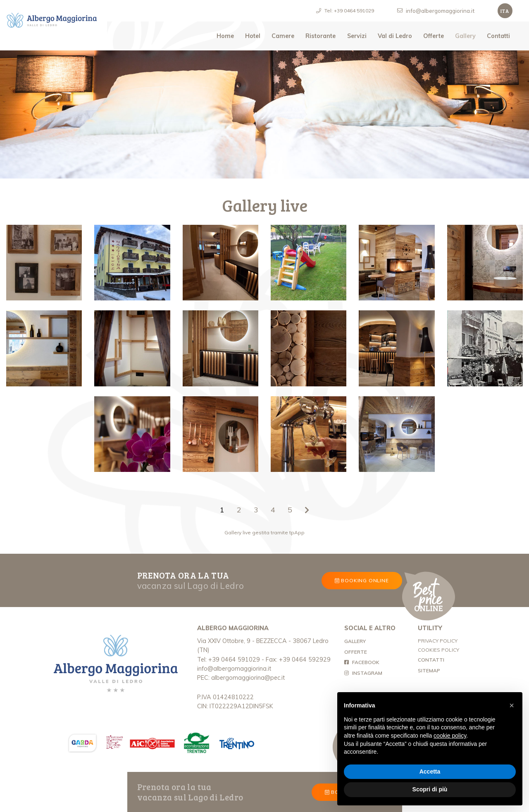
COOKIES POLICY (438, 650)
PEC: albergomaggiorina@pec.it (241, 678)
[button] (512, 705)
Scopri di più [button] (430, 789)
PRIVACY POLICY (438, 641)
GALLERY (375, 640)
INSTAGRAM (363, 673)
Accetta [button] (430, 772)
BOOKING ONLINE (362, 580)
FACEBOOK (362, 662)
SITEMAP (429, 670)
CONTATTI (431, 660)
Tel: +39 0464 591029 (229, 660)
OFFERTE (356, 652)
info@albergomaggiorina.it (234, 669)
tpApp (297, 532)
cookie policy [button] (450, 736)
